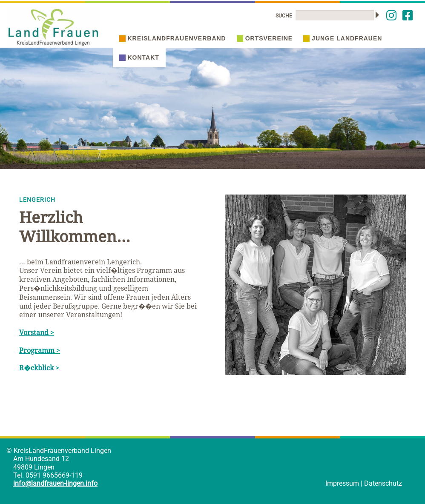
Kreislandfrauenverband (173, 38)
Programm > (40, 350)
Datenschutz (383, 483)
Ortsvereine (265, 38)
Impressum (342, 483)
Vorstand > (37, 332)
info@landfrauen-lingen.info (55, 483)
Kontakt (139, 57)
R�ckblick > (39, 368)
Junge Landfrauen (343, 38)
